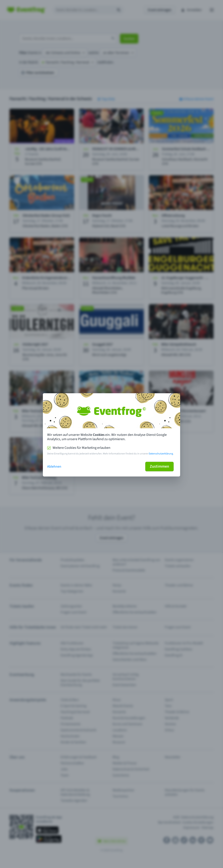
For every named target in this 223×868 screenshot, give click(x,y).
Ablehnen (54, 467)
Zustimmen (159, 466)
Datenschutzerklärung (161, 454)
